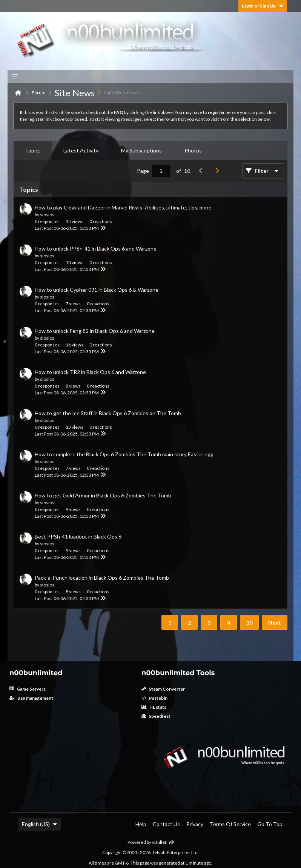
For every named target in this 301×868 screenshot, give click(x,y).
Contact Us (166, 824)
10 (249, 623)
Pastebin (154, 698)
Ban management (31, 698)
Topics (33, 150)
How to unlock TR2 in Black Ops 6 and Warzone (90, 372)
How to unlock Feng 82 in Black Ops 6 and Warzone (95, 331)
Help (141, 824)
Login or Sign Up (263, 6)
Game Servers (28, 689)
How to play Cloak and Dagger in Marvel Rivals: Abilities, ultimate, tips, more (123, 207)
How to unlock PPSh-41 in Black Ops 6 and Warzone (96, 249)
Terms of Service (230, 824)
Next (275, 623)
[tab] (33, 151)
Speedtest (156, 716)
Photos (193, 150)
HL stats (154, 707)
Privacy (195, 824)
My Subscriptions (141, 150)
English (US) (40, 824)
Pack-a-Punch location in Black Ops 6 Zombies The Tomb (102, 578)
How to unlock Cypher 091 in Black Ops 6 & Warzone (97, 290)
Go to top (270, 824)
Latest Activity (81, 150)
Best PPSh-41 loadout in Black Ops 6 (78, 536)
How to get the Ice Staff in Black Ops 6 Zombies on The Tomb (108, 413)
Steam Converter (163, 689)
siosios (47, 215)
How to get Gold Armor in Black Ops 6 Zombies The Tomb (103, 495)
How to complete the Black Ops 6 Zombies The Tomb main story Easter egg (124, 454)
